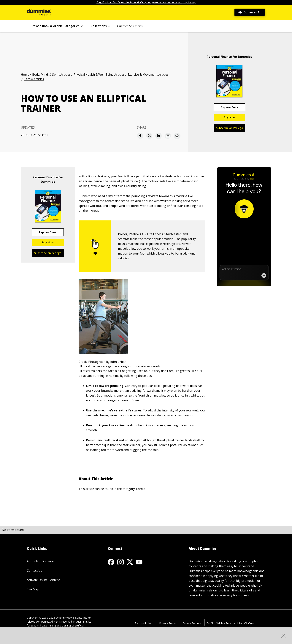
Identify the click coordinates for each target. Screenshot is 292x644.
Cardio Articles (34, 79)
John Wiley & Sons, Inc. (73, 618)
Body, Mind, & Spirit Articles (51, 75)
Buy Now (230, 117)
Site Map (33, 589)
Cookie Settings (192, 623)
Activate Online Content (43, 580)
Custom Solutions (130, 26)
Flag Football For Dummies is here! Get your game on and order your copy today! (146, 2)
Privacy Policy (167, 623)
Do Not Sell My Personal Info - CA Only (230, 623)
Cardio (141, 489)
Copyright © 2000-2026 (41, 618)
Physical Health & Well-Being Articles (99, 75)
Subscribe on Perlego (230, 128)
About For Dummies (41, 561)
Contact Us (34, 571)
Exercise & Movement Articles (148, 75)
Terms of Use (143, 623)
